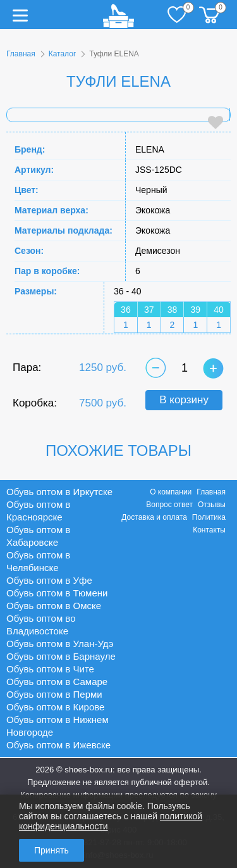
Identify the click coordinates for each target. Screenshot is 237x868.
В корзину (184, 400)
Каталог (63, 54)
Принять (52, 850)
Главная (21, 54)
